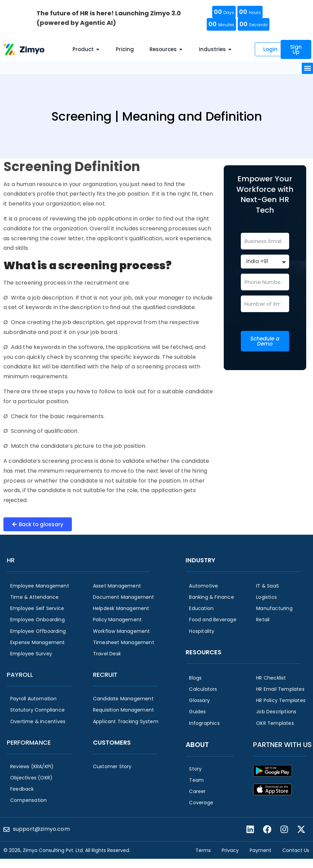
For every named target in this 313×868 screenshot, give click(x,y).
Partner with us (282, 745)
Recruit (105, 675)
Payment (261, 850)
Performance (29, 742)
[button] (307, 68)
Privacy (230, 850)
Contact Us (296, 850)
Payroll (20, 675)
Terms (203, 850)
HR (11, 560)
